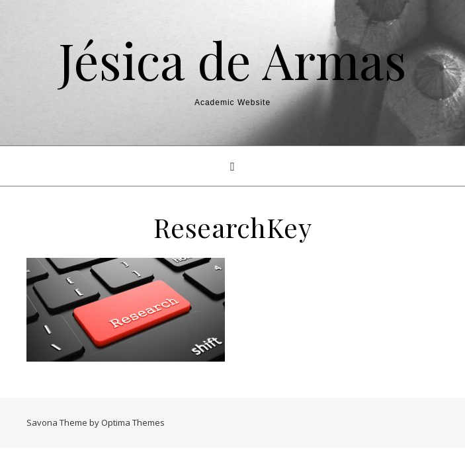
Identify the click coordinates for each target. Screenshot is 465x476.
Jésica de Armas (232, 60)
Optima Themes (133, 422)
